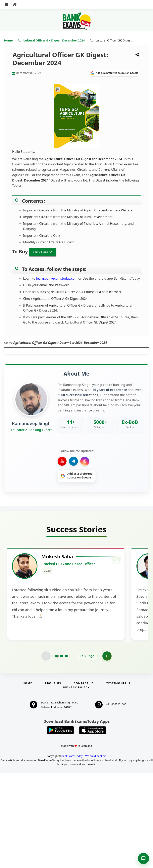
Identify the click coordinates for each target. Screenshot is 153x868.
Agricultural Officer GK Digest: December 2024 (51, 40)
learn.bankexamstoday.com (57, 278)
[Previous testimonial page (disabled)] (46, 750)
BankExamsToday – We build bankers (84, 851)
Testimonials (118, 778)
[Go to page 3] (66, 750)
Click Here (41, 252)
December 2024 (95, 343)
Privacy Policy (76, 782)
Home (8, 40)
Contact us (84, 778)
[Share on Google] (114, 73)
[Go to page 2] (62, 750)
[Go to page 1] (57, 750)
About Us (53, 778)
